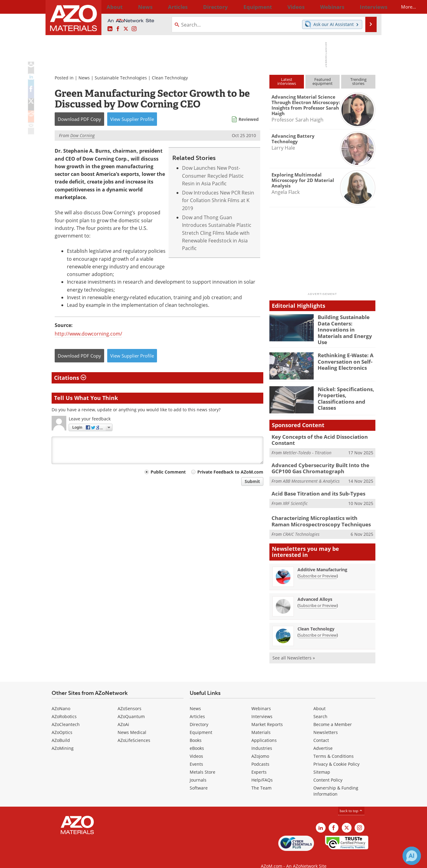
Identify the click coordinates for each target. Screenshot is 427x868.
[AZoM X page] (126, 29)
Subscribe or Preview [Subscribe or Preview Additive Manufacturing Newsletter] (318, 567)
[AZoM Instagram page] (134, 29)
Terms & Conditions (334, 747)
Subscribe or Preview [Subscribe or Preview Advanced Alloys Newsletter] (318, 597)
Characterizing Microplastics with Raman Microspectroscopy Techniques (319, 513)
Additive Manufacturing (322, 561)
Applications (264, 731)
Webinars (261, 699)
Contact (321, 731)
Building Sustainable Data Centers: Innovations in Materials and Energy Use (346, 325)
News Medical (132, 723)
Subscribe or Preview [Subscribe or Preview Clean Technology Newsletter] (318, 626)
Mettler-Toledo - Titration (307, 447)
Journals (198, 771)
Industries (262, 739)
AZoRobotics (64, 707)
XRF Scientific (295, 495)
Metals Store (203, 763)
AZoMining (63, 739)
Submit (252, 481)
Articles (197, 707)
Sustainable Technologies (121, 78)
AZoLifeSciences (134, 731)
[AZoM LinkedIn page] (110, 29)
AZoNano (61, 699)
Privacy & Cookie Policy (336, 755)
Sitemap (322, 763)
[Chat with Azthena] (412, 856)
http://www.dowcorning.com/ (88, 334)
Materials (261, 723)
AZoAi (123, 715)
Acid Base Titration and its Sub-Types (314, 486)
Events (196, 755)
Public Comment (168, 472)
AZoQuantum (131, 707)
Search (320, 707)
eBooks (197, 739)
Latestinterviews (287, 81)
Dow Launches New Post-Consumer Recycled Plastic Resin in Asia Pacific (213, 176)
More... (367, 7)
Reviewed (249, 119)
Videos (196, 747)
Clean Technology (170, 78)
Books (196, 731)
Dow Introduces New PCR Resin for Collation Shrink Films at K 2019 (218, 200)
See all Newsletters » (294, 649)
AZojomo (260, 747)
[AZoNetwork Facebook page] (118, 29)
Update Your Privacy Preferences (98, 860)
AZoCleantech (66, 715)
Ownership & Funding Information (336, 782)
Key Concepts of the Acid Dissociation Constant (315, 435)
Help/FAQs (262, 771)
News (84, 78)
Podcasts (260, 755)
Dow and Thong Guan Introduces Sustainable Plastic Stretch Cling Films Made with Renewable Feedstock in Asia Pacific (217, 233)
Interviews (262, 707)
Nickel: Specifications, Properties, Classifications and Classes (343, 393)
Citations (70, 378)
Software (199, 779)
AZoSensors (130, 699)
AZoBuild (61, 731)
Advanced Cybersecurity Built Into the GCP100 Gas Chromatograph (316, 462)
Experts (259, 763)
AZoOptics (62, 723)
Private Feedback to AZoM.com (230, 472)
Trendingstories (358, 81)
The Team (261, 779)
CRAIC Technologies (301, 525)
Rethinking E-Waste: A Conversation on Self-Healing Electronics (343, 356)
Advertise (323, 739)
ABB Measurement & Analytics (311, 474)
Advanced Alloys (315, 590)
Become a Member (333, 715)
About (319, 699)
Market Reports (267, 715)
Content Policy (328, 771)
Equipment (201, 723)
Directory (197, 7)
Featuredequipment (323, 81)
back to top (351, 802)
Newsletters (326, 723)
